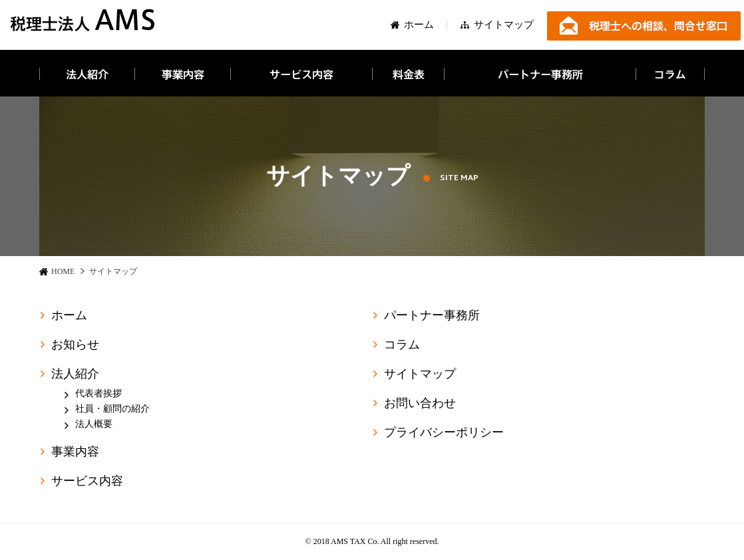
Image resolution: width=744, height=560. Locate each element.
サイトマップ (504, 28)
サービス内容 (87, 481)
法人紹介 (75, 374)
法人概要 (94, 424)
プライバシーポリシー (444, 434)
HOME (63, 271)
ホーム (419, 26)
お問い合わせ (420, 404)
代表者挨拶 (98, 393)
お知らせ (75, 345)
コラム (402, 346)
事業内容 (75, 452)
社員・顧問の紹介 (112, 409)
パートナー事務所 (432, 317)
